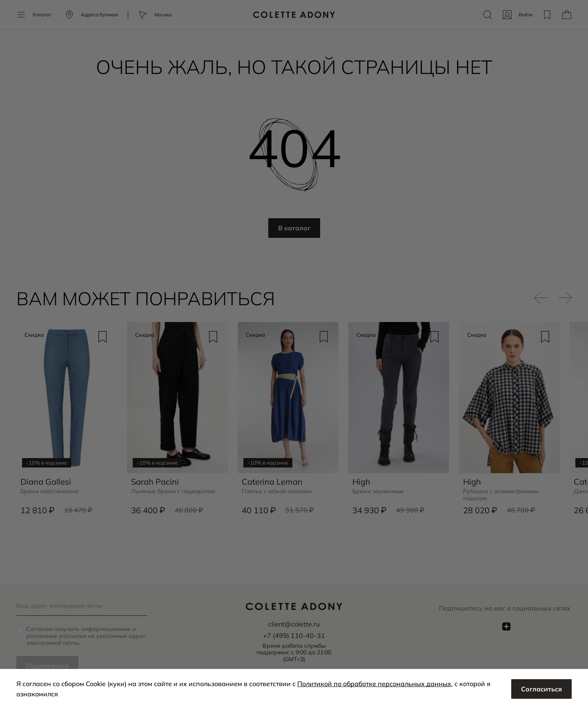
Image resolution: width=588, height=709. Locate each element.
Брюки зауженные (378, 491)
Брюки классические (50, 491)
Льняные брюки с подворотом (173, 491)
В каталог (294, 228)
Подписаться (47, 666)
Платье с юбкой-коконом (277, 491)
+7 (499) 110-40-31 (294, 635)
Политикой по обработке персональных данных (374, 684)
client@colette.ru (294, 624)
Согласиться (541, 689)
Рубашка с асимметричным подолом (501, 495)
